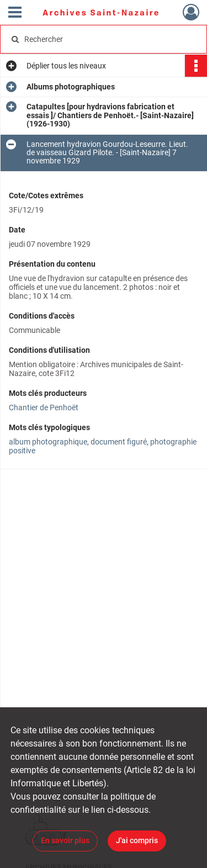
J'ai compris (137, 840)
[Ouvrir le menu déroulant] (15, 13)
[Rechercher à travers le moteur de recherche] (102, 39)
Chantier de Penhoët (44, 407)
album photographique (48, 442)
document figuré (119, 442)
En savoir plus (65, 840)
